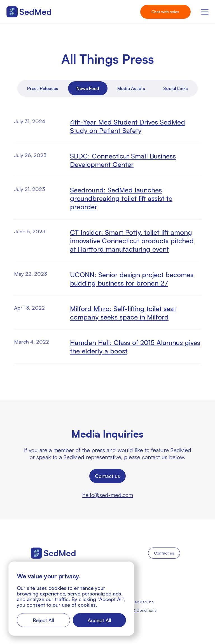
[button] (205, 12)
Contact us (107, 476)
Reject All (43, 620)
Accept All (99, 620)
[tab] (43, 88)
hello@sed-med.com (108, 495)
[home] (29, 12)
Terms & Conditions (139, 610)
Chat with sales (165, 12)
